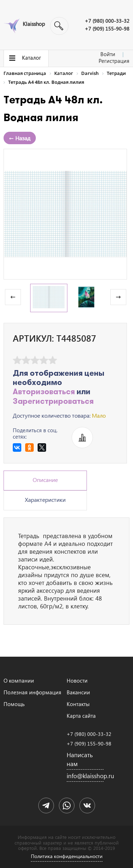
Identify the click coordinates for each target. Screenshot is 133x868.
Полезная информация (32, 692)
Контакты (78, 704)
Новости (77, 680)
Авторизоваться (44, 392)
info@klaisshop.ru (85, 776)
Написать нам (80, 759)
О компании (19, 680)
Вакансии (78, 692)
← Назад (20, 138)
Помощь (14, 704)
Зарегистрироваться (53, 402)
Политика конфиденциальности (67, 856)
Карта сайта (81, 716)
